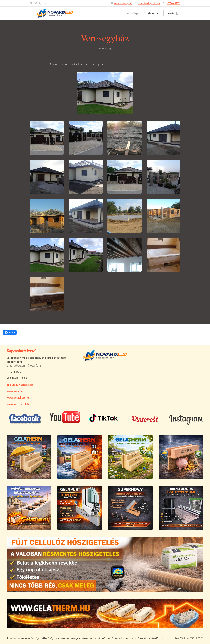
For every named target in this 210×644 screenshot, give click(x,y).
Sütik (164, 638)
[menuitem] (133, 13)
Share (10, 332)
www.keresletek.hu (19, 404)
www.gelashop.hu (123, 3)
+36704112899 (174, 3)
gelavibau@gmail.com (149, 3)
